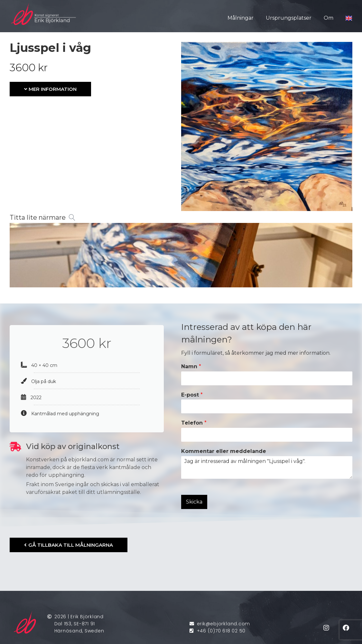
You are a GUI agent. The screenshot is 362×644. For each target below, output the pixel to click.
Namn (191, 366)
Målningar (241, 18)
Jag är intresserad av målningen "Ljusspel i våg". (267, 467)
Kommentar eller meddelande (224, 451)
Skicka (194, 502)
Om (329, 18)
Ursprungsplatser (289, 18)
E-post (192, 395)
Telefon (194, 423)
